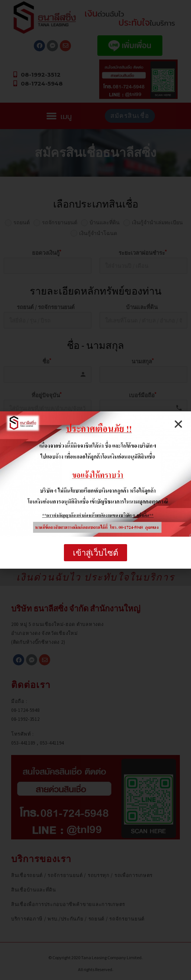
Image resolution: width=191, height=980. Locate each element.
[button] (95, 553)
